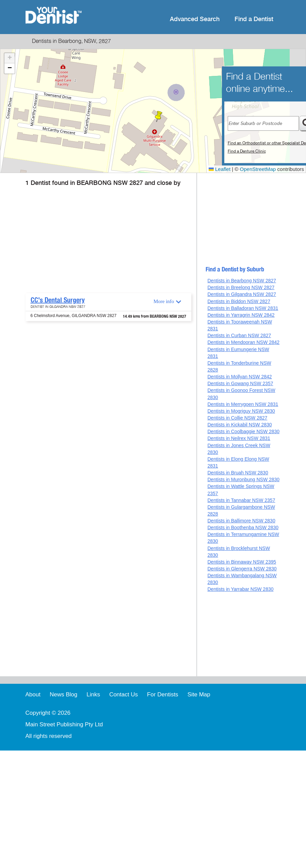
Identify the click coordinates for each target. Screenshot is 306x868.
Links (93, 695)
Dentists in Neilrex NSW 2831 (239, 438)
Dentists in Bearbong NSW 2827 (242, 281)
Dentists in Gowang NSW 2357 (240, 383)
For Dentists (163, 695)
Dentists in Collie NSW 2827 (237, 418)
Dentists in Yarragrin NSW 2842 (241, 315)
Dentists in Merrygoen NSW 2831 (243, 404)
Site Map (199, 695)
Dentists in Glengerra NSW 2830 (242, 569)
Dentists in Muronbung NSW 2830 (243, 479)
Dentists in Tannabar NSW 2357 (241, 500)
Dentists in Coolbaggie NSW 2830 (243, 431)
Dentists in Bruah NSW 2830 (238, 473)
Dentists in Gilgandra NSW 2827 (242, 294)
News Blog (63, 695)
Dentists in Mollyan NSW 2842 (239, 377)
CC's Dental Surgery (58, 300)
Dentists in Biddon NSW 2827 (239, 301)
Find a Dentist (254, 19)
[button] (159, 116)
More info (164, 301)
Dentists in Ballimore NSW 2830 (241, 521)
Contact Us (124, 695)
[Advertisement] (107, 242)
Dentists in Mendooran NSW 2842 (243, 342)
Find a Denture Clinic (247, 151)
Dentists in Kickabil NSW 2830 (239, 425)
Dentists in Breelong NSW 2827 (241, 287)
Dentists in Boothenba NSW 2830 (243, 527)
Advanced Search (195, 19)
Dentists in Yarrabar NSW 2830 (240, 589)
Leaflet (220, 169)
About (33, 695)
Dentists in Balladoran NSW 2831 (243, 308)
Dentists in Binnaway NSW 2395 (242, 562)
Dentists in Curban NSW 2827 (239, 335)
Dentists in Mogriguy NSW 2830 (241, 411)
